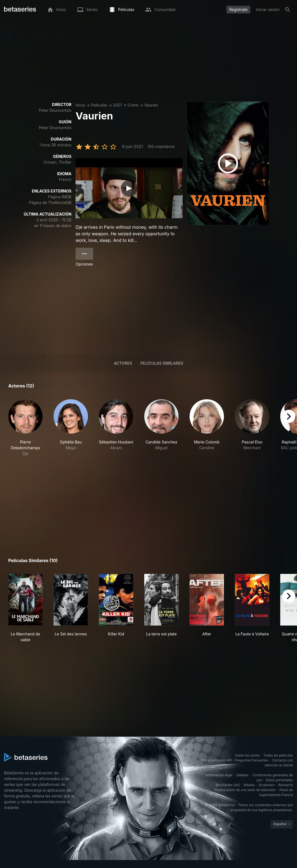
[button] (25, 428)
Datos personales (279, 780)
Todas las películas (278, 755)
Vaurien (151, 105)
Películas (99, 105)
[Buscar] (288, 10)
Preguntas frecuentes (252, 760)
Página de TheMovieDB (50, 203)
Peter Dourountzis (55, 110)
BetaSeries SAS (228, 785)
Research (286, 785)
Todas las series (247, 755)
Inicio (80, 105)
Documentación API (217, 760)
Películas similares (162, 363)
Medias (249, 785)
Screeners (267, 785)
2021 (117, 105)
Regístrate (238, 9)
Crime (133, 105)
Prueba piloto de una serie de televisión (245, 790)
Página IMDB (60, 197)
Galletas (242, 775)
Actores (123, 363)
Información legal (219, 775)
